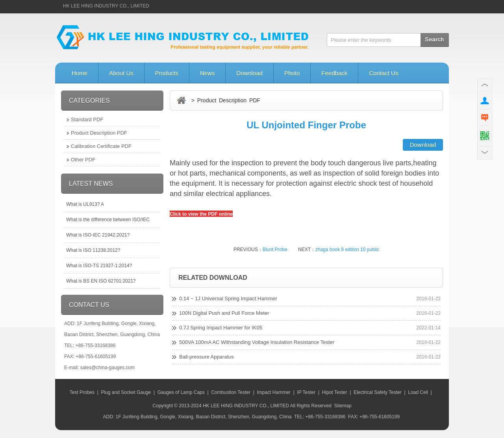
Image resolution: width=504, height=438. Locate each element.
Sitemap (343, 406)
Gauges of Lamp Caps (181, 392)
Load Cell (418, 392)
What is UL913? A (85, 204)
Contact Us (384, 73)
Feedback (334, 73)
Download (249, 73)
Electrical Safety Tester (378, 392)
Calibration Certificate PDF (101, 146)
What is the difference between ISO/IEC (108, 220)
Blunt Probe (275, 249)
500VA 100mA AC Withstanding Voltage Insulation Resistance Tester (257, 342)
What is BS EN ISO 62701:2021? (101, 281)
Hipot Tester (335, 392)
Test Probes (82, 392)
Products (167, 73)
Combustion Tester (231, 392)
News (208, 73)
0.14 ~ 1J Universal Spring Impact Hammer (228, 298)
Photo (292, 73)
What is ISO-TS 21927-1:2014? (99, 266)
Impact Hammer (273, 392)
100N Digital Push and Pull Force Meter (224, 313)
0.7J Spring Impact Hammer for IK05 (221, 328)
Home (80, 73)
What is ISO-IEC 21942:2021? (98, 235)
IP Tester (306, 392)
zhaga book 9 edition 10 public (347, 249)
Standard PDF (87, 119)
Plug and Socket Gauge (126, 392)
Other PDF (83, 160)
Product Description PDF (99, 133)
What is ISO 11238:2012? (93, 250)
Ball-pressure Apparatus (207, 357)
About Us (121, 73)
